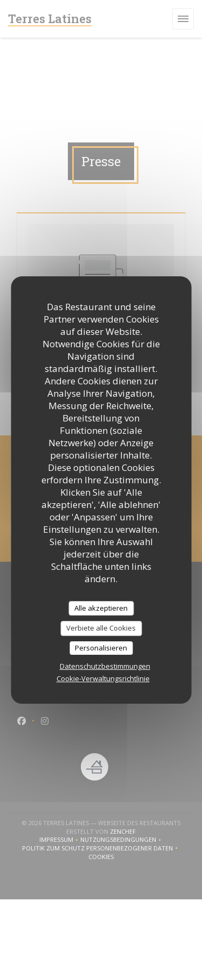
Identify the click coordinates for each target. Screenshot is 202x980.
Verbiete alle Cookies (101, 628)
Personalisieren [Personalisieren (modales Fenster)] (101, 648)
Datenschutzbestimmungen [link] (105, 666)
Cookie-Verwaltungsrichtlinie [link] (103, 678)
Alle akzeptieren (101, 608)
